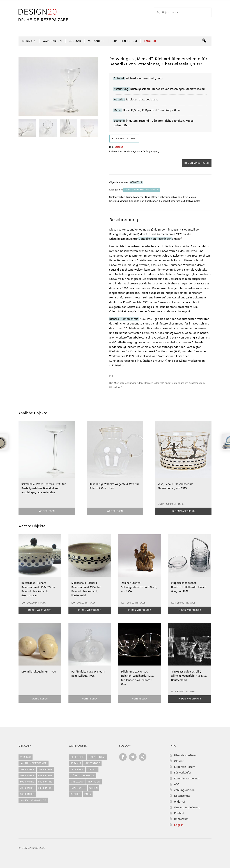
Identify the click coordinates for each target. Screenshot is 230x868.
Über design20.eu (185, 755)
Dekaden (29, 41)
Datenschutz (182, 795)
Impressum (181, 818)
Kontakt (179, 813)
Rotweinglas (193, 201)
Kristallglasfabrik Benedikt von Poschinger (133, 201)
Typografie (78, 787)
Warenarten (52, 41)
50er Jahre (27, 781)
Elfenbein (78, 757)
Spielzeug (77, 781)
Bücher (75, 794)
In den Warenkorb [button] (183, 511)
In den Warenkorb (197, 163)
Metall (92, 769)
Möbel (75, 775)
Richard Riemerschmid (172, 201)
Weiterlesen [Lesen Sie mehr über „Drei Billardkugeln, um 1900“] (40, 698)
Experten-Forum (124, 41)
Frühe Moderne (135, 197)
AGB (177, 784)
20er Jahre (45, 769)
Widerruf (180, 801)
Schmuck (89, 775)
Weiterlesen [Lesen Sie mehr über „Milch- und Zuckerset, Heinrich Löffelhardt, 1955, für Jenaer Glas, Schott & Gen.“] (140, 698)
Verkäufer (96, 41)
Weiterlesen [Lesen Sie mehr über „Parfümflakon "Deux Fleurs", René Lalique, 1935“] (90, 698)
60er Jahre (45, 781)
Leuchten (77, 769)
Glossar (75, 41)
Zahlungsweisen (184, 789)
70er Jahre (27, 787)
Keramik (76, 763)
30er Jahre (27, 775)
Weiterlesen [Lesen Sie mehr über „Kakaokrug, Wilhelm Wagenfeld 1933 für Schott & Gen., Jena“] (115, 511)
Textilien (94, 781)
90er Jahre (27, 794)
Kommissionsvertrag (187, 778)
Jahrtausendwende (33, 800)
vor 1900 (26, 757)
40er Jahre (45, 775)
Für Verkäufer (183, 772)
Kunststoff (92, 763)
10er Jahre (27, 769)
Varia (88, 794)
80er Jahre (45, 787)
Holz (92, 757)
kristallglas (189, 197)
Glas (128, 190)
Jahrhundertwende (146, 190)
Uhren (94, 787)
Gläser (155, 197)
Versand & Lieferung (187, 807)
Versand (119, 147)
